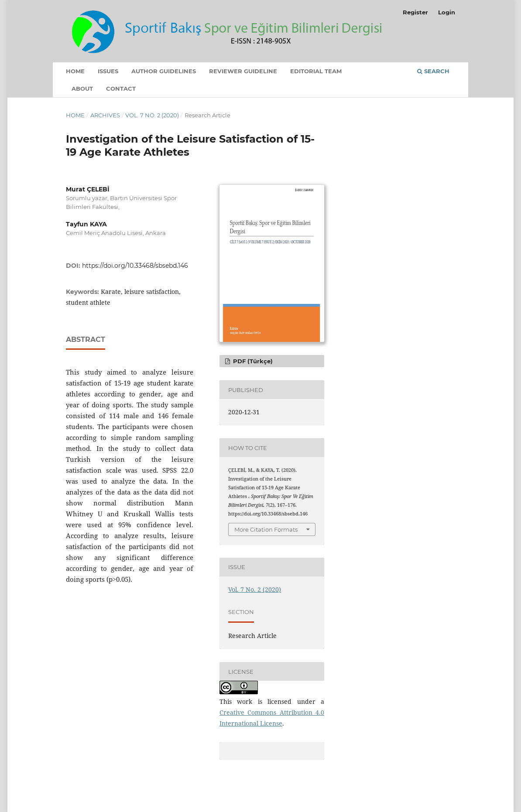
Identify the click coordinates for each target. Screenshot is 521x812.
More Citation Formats (266, 529)
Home (75, 71)
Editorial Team (316, 71)
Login (447, 12)
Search (433, 71)
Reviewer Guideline (243, 71)
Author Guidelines (164, 71)
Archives (105, 115)
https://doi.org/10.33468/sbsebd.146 (135, 266)
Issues (108, 71)
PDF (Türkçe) (252, 361)
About (82, 89)
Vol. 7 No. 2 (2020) (152, 115)
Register (415, 12)
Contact (121, 89)
